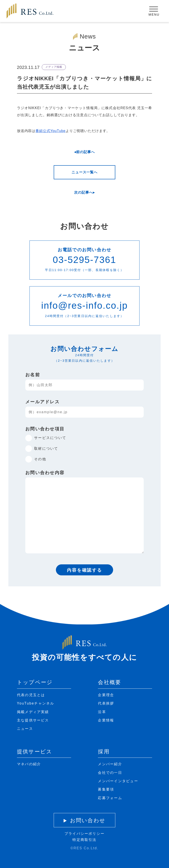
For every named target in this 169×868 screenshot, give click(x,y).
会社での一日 (110, 773)
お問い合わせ (88, 820)
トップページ (35, 682)
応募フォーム (110, 798)
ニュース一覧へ (84, 172)
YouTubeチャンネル (36, 703)
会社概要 (109, 682)
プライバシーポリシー (84, 834)
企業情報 (106, 720)
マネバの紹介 (29, 764)
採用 (104, 751)
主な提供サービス (33, 720)
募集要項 (106, 789)
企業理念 (106, 695)
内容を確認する (84, 570)
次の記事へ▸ (84, 192)
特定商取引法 (84, 840)
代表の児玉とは (31, 695)
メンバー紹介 (110, 764)
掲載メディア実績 (33, 712)
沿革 (102, 712)
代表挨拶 (106, 703)
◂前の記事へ (84, 152)
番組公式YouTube (51, 131)
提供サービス (35, 751)
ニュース (25, 729)
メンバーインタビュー (118, 781)
